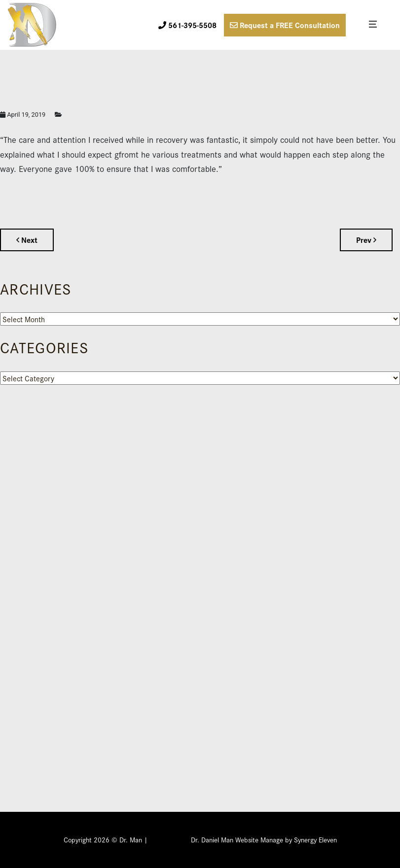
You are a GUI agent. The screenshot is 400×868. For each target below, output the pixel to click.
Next (27, 240)
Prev (366, 240)
